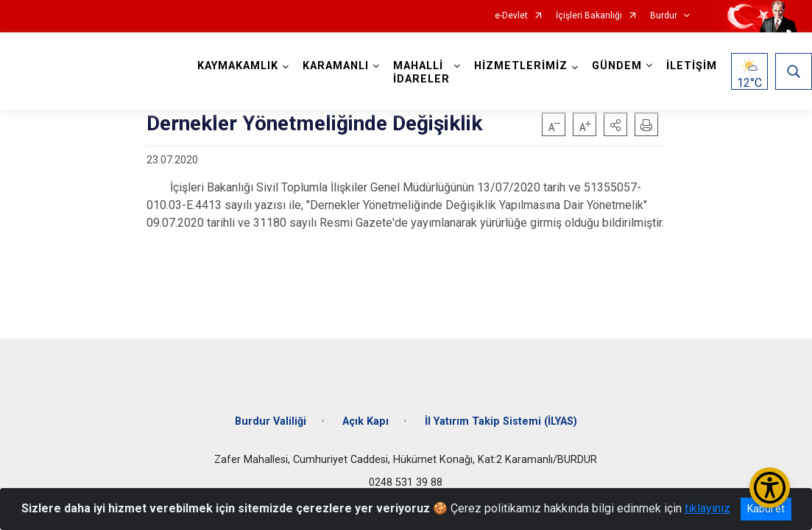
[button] (615, 124)
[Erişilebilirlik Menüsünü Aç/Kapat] (770, 488)
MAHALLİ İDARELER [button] (421, 73)
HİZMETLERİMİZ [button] (521, 66)
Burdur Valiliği (271, 421)
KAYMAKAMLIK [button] (238, 66)
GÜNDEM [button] (617, 66)
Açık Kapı (366, 421)
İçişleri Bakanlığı (589, 16)
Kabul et (766, 509)
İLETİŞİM (692, 66)
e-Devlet (511, 16)
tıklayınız (707, 508)
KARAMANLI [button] (336, 66)
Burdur (664, 16)
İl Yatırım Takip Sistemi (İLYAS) (501, 421)
